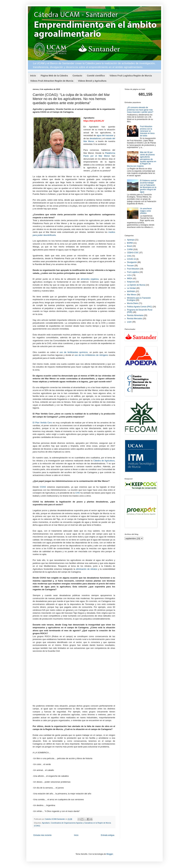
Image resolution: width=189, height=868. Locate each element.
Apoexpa (131, 240)
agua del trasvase (105, 135)
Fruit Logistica (133, 272)
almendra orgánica (90, 279)
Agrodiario (46, 823)
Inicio (33, 76)
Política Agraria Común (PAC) (140, 307)
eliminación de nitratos (87, 569)
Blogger (110, 854)
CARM (130, 249)
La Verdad (131, 288)
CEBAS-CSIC (133, 253)
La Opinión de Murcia (136, 285)
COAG (43, 487)
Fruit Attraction (133, 269)
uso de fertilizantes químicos (74, 352)
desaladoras (95, 138)
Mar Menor (132, 295)
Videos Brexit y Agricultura (92, 81)
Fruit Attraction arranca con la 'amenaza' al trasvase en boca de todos (147, 131)
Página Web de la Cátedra (54, 76)
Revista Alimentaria (135, 315)
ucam (129, 322)
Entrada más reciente (42, 835)
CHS (78, 493)
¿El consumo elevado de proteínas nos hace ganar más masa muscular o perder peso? (140, 110)
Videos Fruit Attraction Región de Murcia (52, 81)
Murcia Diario (133, 303)
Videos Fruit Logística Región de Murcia (131, 76)
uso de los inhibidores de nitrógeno (91, 355)
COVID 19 (131, 259)
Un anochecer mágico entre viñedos (146, 211)
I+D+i (129, 275)
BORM (130, 243)
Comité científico (96, 76)
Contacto (77, 76)
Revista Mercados (135, 319)
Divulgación (132, 262)
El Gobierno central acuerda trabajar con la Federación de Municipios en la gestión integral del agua (148, 186)
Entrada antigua (108, 835)
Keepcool (131, 282)
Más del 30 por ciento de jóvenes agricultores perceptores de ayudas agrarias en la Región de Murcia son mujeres (142, 159)
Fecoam (130, 266)
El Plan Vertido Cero (42, 423)
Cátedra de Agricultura (104, 461)
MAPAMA (131, 291)
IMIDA (130, 278)
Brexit (129, 246)
